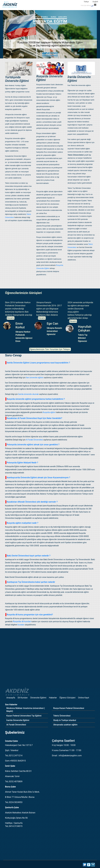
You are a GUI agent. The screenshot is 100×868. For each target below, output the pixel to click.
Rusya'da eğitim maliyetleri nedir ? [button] (22, 523)
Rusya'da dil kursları (22, 621)
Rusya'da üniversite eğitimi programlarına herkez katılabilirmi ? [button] (35, 399)
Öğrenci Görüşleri (68, 698)
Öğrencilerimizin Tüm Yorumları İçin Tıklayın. (50, 349)
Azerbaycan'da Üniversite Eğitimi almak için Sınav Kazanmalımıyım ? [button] (38, 478)
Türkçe (86, 2)
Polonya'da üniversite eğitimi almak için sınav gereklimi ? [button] (32, 445)
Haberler (53, 698)
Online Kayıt (84, 698)
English (95, 2)
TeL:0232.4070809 (14, 781)
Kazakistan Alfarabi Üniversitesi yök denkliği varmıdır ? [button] (32, 502)
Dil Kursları (23, 698)
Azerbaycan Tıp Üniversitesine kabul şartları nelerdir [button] (30, 582)
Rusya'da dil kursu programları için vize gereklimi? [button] (29, 615)
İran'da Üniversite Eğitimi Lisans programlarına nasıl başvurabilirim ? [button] (38, 363)
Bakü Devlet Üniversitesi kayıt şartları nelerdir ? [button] (28, 556)
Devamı (11, 318)
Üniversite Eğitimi (38, 698)
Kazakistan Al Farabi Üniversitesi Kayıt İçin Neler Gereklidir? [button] (34, 418)
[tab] (50, 363)
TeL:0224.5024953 (14, 802)
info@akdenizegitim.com (70, 756)
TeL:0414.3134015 (14, 826)
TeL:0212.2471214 (14, 756)
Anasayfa (11, 698)
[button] (10, 34)
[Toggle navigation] (88, 5)
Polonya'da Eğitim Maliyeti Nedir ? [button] (22, 463)
